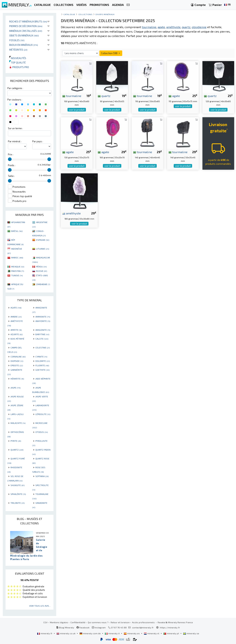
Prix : (11, 154)
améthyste (72, 213)
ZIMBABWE (43, 284)
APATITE (16, 330)
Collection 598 (111, 53)
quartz (104, 96)
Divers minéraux (105, 14)
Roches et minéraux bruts (28, 21)
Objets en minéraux (24, 35)
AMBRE (16, 317)
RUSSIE (42, 271)
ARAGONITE (43, 330)
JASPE (15, 388)
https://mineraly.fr (170, 627)
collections (85, 14)
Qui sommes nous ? (98, 622)
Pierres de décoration (26, 26)
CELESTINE (43, 347)
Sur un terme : (15, 128)
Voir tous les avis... (40, 606)
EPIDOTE (17, 365)
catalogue (69, 14)
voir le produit (77, 110)
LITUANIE (43, 249)
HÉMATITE (17, 379)
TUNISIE (17, 275)
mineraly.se (191, 633)
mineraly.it (112, 633)
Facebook (83, 627)
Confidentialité (78, 622)
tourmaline (72, 96)
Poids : (12, 165)
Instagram (99, 627)
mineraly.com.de (90, 633)
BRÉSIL (17, 231)
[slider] (10, 159)
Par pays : (38, 141)
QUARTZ (17, 450)
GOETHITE (42, 370)
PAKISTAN (18, 271)
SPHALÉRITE (18, 494)
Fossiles (17, 40)
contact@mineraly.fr (143, 627)
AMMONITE (43, 317)
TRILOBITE (18, 503)
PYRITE (16, 441)
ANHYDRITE (43, 321)
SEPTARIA (42, 476)
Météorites (18, 50)
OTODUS (42, 432)
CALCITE (42, 339)
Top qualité (17, 62)
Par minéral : (15, 141)
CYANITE (41, 357)
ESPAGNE (43, 240)
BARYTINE (42, 334)
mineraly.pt (171, 633)
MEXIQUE (18, 267)
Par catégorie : (15, 88)
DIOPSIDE (17, 361)
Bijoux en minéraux (24, 45)
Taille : (11, 176)
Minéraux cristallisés (26, 31)
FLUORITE (42, 365)
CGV (45, 622)
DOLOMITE (43, 361)
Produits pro (19, 67)
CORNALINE (18, 357)
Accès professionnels (144, 622)
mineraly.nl (152, 633)
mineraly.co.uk (66, 633)
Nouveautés (18, 58)
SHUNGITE (18, 485)
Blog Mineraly (65, 627)
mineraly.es (132, 633)
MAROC (17, 257)
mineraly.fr (45, 633)
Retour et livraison (120, 622)
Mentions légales (59, 622)
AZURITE (17, 334)
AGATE (16, 308)
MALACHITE (18, 423)
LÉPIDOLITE (43, 414)
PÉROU (41, 267)
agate (174, 96)
